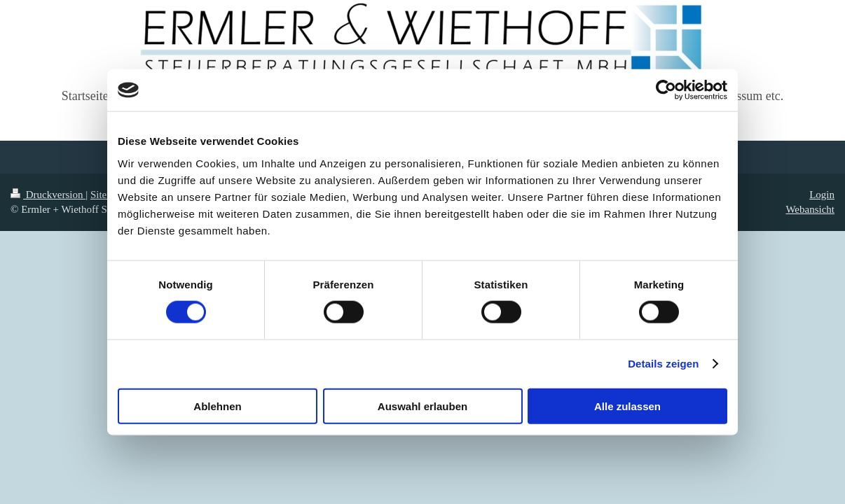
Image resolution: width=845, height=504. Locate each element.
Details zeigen (663, 364)
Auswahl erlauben (422, 406)
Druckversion (48, 195)
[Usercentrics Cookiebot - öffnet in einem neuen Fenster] (666, 90)
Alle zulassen (627, 406)
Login (822, 195)
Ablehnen (217, 406)
